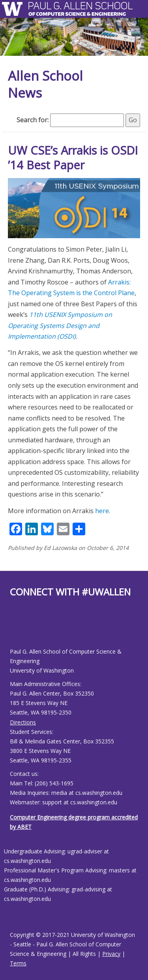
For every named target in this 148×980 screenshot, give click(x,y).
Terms (18, 963)
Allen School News (45, 84)
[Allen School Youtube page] (16, 629)
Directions (23, 722)
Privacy (111, 954)
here (102, 511)
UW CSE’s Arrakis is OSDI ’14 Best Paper (73, 158)
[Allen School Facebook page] (12, 629)
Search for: (33, 120)
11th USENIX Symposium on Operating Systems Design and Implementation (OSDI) (60, 325)
